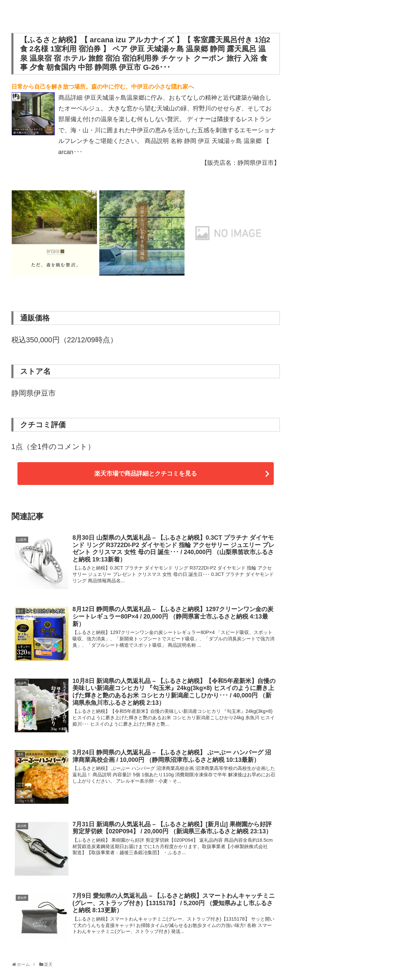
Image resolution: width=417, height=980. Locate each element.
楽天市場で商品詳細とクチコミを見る (146, 474)
